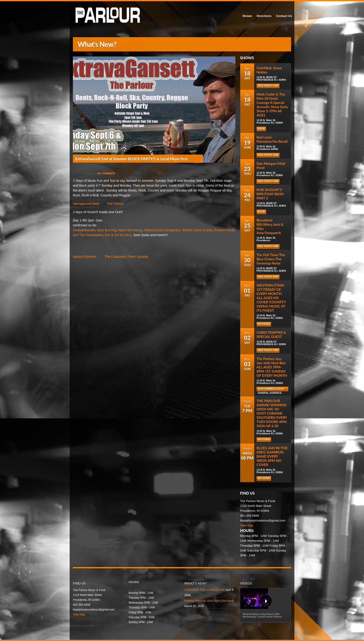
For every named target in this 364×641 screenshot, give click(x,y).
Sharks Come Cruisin (197, 230)
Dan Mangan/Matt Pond (271, 165)
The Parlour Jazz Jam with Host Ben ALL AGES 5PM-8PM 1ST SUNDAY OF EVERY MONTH (272, 367)
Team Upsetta (138, 257)
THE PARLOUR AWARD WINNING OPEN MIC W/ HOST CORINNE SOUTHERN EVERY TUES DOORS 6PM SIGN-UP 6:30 (272, 413)
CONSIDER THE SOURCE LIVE (205, 590)
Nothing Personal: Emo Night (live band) (209, 601)
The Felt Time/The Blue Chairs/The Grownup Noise (271, 259)
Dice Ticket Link (268, 155)
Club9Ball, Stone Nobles (269, 70)
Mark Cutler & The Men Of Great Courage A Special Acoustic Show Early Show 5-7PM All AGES (272, 105)
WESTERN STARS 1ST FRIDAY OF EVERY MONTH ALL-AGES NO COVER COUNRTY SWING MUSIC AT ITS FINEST (271, 298)
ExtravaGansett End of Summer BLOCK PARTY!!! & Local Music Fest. (132, 159)
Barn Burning (107, 230)
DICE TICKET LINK (268, 86)
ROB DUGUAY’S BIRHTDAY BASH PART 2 (270, 194)
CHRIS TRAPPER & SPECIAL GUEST (271, 334)
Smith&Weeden (84, 230)
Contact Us (284, 16)
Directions (264, 16)
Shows (247, 16)
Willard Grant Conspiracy (162, 230)
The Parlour (115, 204)
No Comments (106, 173)
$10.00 (261, 129)
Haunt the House (130, 230)
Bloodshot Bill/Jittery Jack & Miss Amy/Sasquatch (270, 226)
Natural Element (84, 257)
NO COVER (264, 324)
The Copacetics (116, 257)
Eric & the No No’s (118, 235)
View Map (247, 525)
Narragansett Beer (86, 204)
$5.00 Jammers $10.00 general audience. (271, 389)
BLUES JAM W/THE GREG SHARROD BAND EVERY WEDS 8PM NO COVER (272, 456)
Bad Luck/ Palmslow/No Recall (272, 139)
